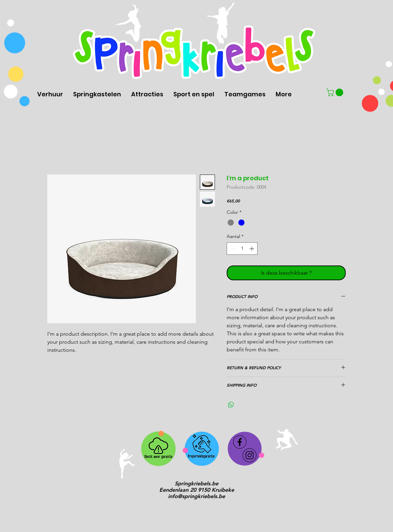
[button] (336, 92)
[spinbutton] (242, 249)
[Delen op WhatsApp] (231, 405)
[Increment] (252, 249)
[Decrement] (232, 249)
